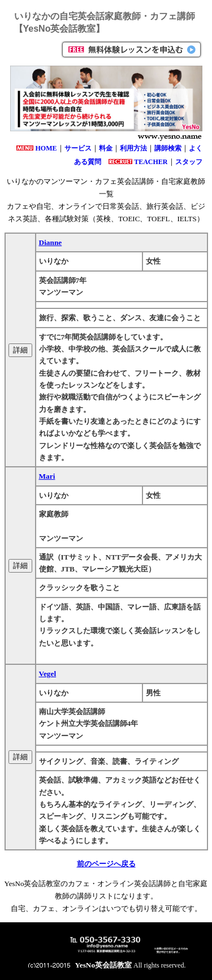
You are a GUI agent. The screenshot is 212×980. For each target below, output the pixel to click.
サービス (78, 148)
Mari (47, 476)
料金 (106, 148)
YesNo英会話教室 (104, 965)
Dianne (51, 242)
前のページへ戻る (106, 864)
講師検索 (168, 148)
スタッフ (189, 162)
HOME (46, 148)
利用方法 (133, 148)
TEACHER (151, 162)
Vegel (48, 674)
